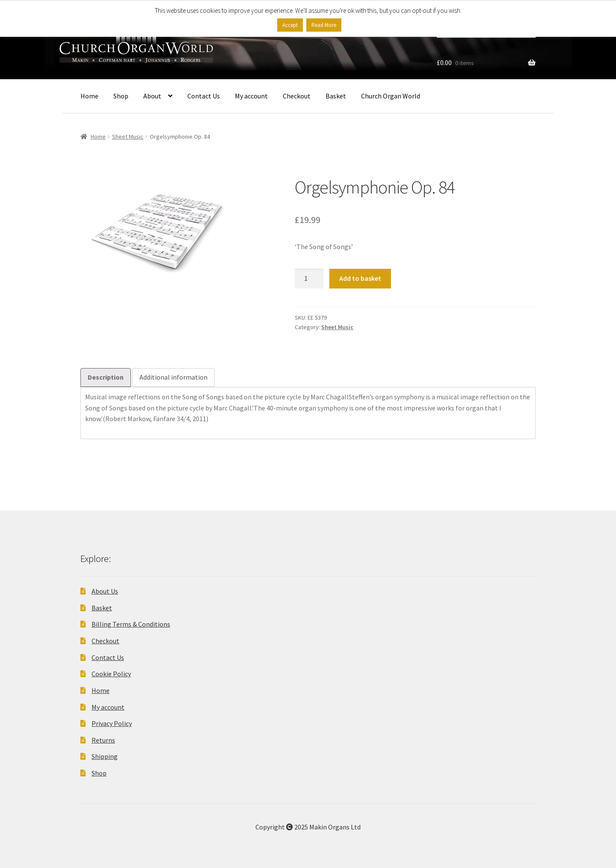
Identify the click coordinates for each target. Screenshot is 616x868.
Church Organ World (391, 96)
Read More (324, 25)
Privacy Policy (112, 723)
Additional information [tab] (173, 377)
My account (251, 96)
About (152, 96)
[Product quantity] (309, 279)
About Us (105, 591)
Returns (103, 740)
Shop (121, 96)
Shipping (105, 756)
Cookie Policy (111, 674)
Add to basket (360, 278)
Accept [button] (290, 25)
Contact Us (204, 96)
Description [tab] (106, 377)
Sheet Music (128, 137)
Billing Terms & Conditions (131, 624)
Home (89, 96)
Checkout (297, 96)
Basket (336, 96)
